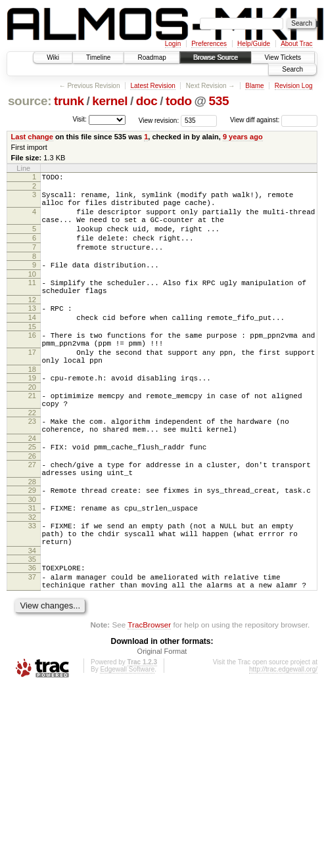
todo (179, 101)
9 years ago (243, 137)
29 (32, 539)
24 (32, 482)
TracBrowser (149, 690)
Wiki (53, 57)
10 (32, 292)
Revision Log (294, 86)
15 (32, 352)
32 (32, 570)
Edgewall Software (127, 734)
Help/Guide (254, 44)
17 (32, 382)
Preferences (209, 44)
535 (219, 101)
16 (32, 361)
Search (292, 69)
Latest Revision (152, 86)
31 (32, 559)
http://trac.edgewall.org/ (283, 734)
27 (32, 510)
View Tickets (283, 57)
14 (32, 341)
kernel (110, 101)
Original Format (162, 716)
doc (147, 101)
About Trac (296, 44)
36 (32, 627)
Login (173, 44)
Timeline (98, 57)
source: (30, 101)
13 (32, 330)
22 (32, 452)
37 (32, 638)
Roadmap (151, 57)
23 (32, 461)
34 (32, 610)
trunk (69, 101)
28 (32, 531)
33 (32, 579)
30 (32, 551)
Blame (254, 86)
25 (32, 490)
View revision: (159, 120)
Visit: (80, 119)
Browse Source (216, 57)
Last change (32, 137)
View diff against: (274, 120)
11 (32, 300)
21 (32, 431)
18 (32, 403)
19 (32, 411)
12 (32, 321)
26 (32, 501)
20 (32, 423)
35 (32, 618)
